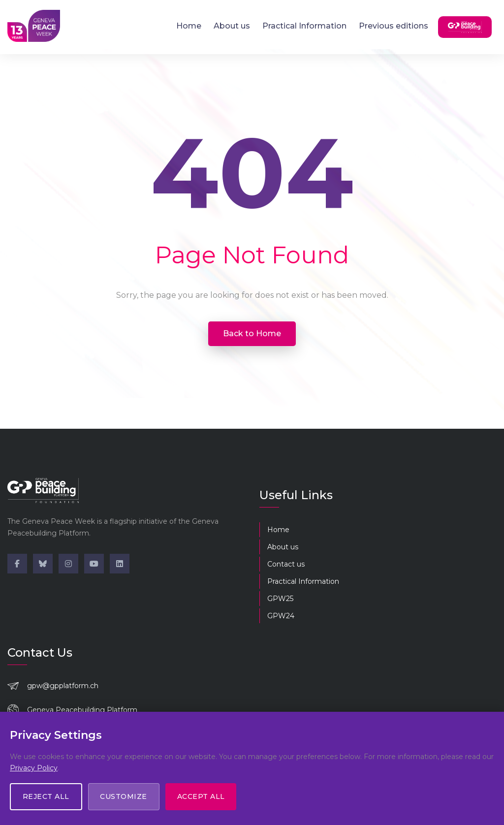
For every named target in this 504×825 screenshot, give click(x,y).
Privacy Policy (34, 767)
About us (232, 26)
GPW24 (281, 616)
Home (189, 26)
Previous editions (394, 26)
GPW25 (280, 599)
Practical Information (304, 26)
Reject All (46, 796)
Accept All (202, 796)
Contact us (286, 564)
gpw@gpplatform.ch (63, 686)
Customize (124, 796)
